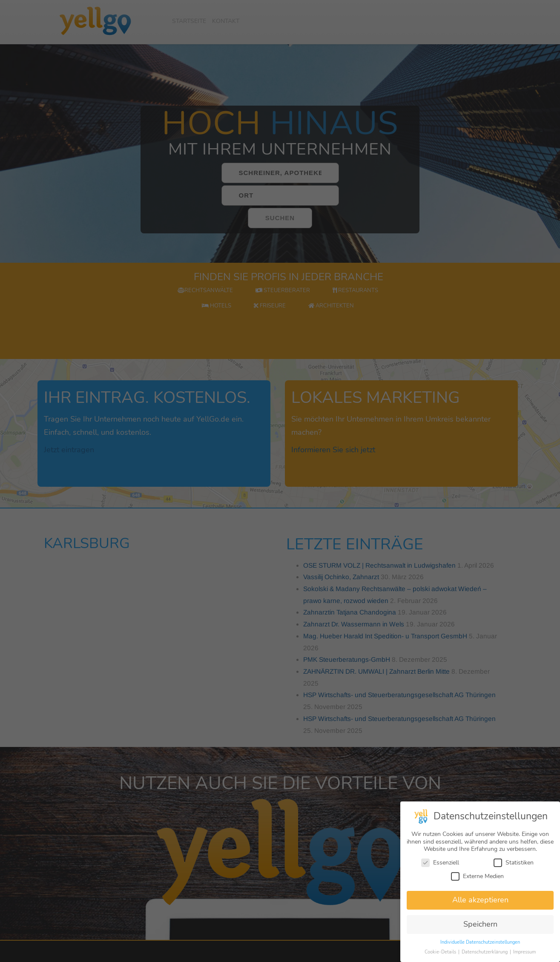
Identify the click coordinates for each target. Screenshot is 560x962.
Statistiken (514, 868)
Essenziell (440, 868)
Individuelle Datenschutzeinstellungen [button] (480, 948)
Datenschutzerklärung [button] (485, 958)
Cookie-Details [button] (441, 958)
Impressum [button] (524, 958)
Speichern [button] (480, 930)
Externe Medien (477, 881)
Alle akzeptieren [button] (480, 905)
